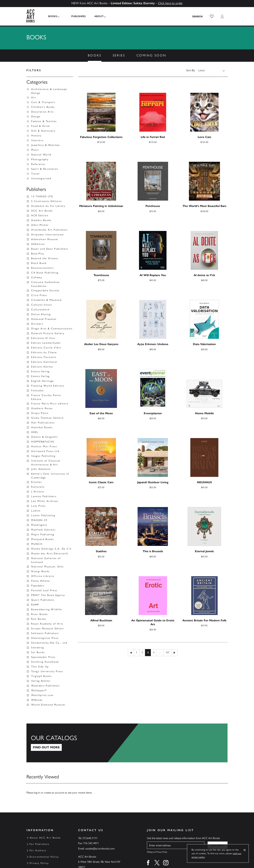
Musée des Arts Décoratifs (50, 554)
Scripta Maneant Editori (48, 629)
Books (53, 16)
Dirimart (37, 324)
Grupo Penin (40, 413)
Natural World (41, 155)
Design (36, 117)
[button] (212, 16)
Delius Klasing (41, 314)
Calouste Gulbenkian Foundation (46, 284)
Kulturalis (38, 487)
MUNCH (37, 544)
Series (119, 55)
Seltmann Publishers (45, 633)
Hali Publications (43, 423)
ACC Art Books (42, 211)
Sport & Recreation (45, 169)
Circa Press (39, 295)
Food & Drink (40, 126)
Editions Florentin (44, 357)
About (96, 16)
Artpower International (47, 235)
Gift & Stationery (43, 131)
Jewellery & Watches (46, 145)
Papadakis (38, 586)
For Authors (38, 850)
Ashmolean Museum (45, 239)
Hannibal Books (42, 427)
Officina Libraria (43, 576)
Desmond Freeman (44, 319)
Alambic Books (41, 220)
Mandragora (39, 525)
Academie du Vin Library (48, 206)
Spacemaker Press (43, 657)
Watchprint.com (42, 695)
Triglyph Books (41, 676)
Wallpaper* (39, 690)
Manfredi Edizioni (43, 530)
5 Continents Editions (46, 201)
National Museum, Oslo (47, 567)
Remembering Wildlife (47, 609)
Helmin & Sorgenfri (45, 437)
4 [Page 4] (154, 652)
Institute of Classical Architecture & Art (46, 463)
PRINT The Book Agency (48, 595)
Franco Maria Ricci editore (50, 404)
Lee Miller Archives (45, 501)
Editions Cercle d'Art (46, 348)
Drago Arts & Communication (52, 329)
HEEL (35, 432)
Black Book (39, 263)
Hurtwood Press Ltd (45, 451)
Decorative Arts (42, 112)
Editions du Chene (44, 352)
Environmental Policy (44, 857)
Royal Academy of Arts (47, 624)
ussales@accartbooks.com (100, 849)
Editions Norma (42, 367)
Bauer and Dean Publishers (50, 249)
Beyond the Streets (45, 258)
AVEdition (38, 244)
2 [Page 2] (142, 652)
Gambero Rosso (42, 408)
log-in (37, 793)
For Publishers (40, 844)
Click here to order (170, 3)
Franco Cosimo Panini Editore (46, 397)
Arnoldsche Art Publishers (49, 230)
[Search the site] (198, 16)
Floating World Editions (48, 386)
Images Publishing (43, 456)
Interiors (37, 140)
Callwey (37, 277)
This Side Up (40, 667)
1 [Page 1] (137, 652)
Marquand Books (43, 539)
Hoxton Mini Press (44, 446)
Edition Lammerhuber (46, 343)
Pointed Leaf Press (44, 590)
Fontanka (37, 391)
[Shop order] (209, 70)
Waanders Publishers (45, 686)
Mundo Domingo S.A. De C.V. (52, 549)
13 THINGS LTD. (43, 196)
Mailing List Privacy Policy (157, 852)
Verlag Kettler (41, 681)
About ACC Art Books (45, 838)
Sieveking (38, 648)
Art (34, 97)
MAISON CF (39, 520)
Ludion (36, 511)
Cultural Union (42, 305)
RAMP (35, 605)
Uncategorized (41, 178)
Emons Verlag (40, 371)
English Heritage (43, 381)
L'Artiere (38, 492)
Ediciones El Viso (43, 338)
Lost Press (38, 506)
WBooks (37, 700)
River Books (40, 614)
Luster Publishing (43, 515)
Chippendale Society (45, 290)
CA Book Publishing (45, 273)
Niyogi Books (40, 571)
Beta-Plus (38, 254)
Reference (38, 164)
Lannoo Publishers (44, 496)
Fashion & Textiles (44, 121)
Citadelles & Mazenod (46, 300)
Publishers (76, 16)
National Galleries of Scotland (46, 560)
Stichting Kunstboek (45, 662)
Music (35, 150)
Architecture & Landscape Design (49, 91)
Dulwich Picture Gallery (48, 333)
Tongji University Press (47, 671)
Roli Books (39, 619)
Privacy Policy (39, 863)
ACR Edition (40, 216)
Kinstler (37, 482)
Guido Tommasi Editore (47, 418)
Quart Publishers (43, 600)
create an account (54, 793)
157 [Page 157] (167, 652)
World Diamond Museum (48, 705)
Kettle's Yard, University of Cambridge (50, 476)
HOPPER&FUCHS (43, 442)
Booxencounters (43, 268)
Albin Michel (40, 225)
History (36, 136)
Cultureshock (40, 310)
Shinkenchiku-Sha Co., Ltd (49, 643)
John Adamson (41, 469)
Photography (40, 159)
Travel (35, 174)
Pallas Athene (41, 581)
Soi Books (38, 652)
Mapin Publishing (43, 534)
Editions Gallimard (44, 362)
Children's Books (43, 107)
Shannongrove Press (45, 638)
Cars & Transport (43, 102)
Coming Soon (151, 55)
